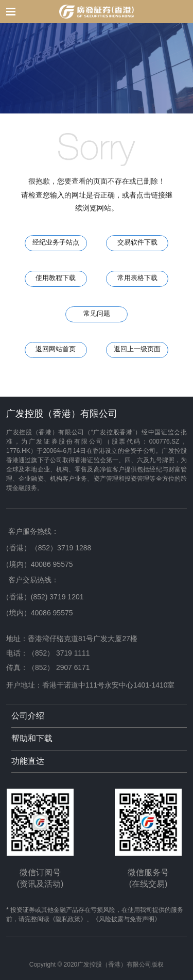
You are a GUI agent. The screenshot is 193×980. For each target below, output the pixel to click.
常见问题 (97, 314)
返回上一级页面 (137, 349)
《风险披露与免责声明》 (127, 919)
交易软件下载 (137, 242)
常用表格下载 (137, 278)
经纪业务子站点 (56, 242)
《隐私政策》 (68, 919)
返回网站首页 (56, 349)
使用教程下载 (56, 278)
